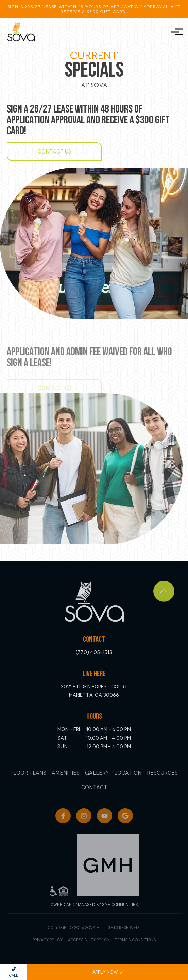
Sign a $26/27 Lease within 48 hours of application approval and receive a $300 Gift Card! (94, 9)
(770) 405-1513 (94, 658)
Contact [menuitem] (94, 795)
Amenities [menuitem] (66, 781)
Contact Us (55, 152)
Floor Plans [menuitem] (28, 781)
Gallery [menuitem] (97, 781)
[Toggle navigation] (175, 32)
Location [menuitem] (128, 781)
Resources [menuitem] (162, 781)
